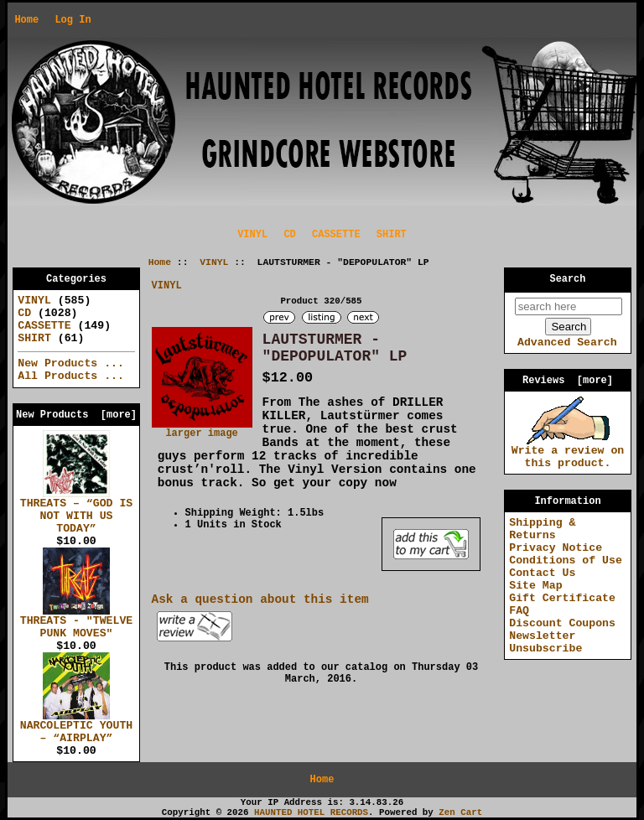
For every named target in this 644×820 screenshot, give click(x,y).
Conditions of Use (566, 561)
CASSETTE (336, 235)
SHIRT (392, 235)
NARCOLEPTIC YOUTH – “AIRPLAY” (77, 727)
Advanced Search (567, 343)
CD (289, 235)
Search (568, 279)
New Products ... (71, 363)
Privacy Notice (556, 548)
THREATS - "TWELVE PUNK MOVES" (77, 623)
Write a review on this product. (568, 452)
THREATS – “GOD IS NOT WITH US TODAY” (77, 511)
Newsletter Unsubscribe (545, 642)
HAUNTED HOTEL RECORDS (311, 812)
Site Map (535, 586)
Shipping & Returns (542, 529)
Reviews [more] (568, 381)
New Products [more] (76, 415)
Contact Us (542, 573)
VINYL (214, 262)
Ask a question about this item (260, 599)
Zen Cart (460, 812)
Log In (73, 20)
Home (26, 20)
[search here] (569, 306)
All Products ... (71, 376)
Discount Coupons (562, 623)
